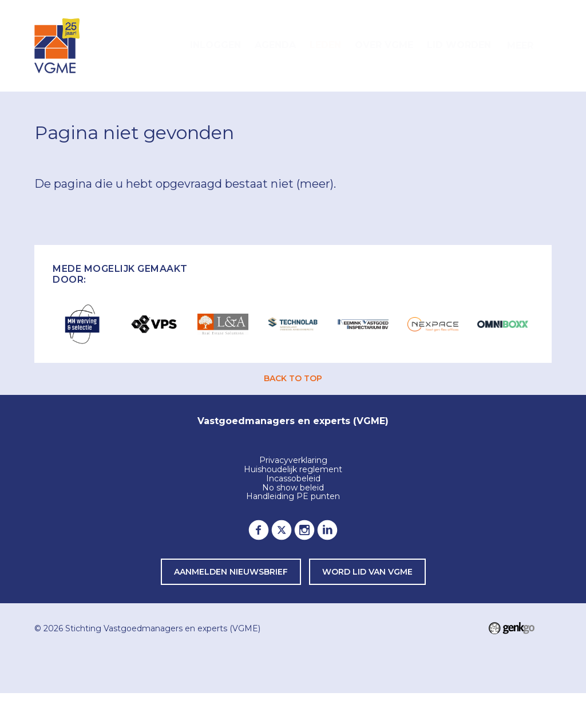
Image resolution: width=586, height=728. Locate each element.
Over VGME (384, 45)
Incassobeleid (293, 479)
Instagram (304, 530)
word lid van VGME (367, 572)
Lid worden (459, 45)
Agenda (275, 45)
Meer (520, 45)
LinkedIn (327, 530)
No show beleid (293, 488)
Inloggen (215, 45)
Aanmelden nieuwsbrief (231, 572)
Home (169, 46)
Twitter (282, 530)
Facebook (259, 530)
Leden (325, 45)
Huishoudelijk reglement (293, 470)
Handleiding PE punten (293, 497)
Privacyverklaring (293, 461)
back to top (293, 378)
